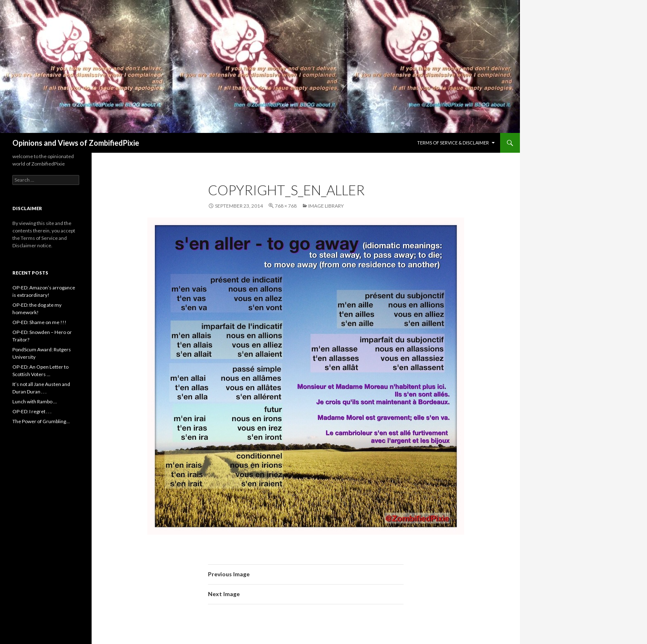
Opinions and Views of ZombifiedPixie (76, 143)
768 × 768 (286, 206)
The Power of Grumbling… (41, 421)
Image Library (326, 206)
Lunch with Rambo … (35, 401)
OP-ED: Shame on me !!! (39, 322)
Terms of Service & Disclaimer (453, 143)
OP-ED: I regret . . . (32, 411)
